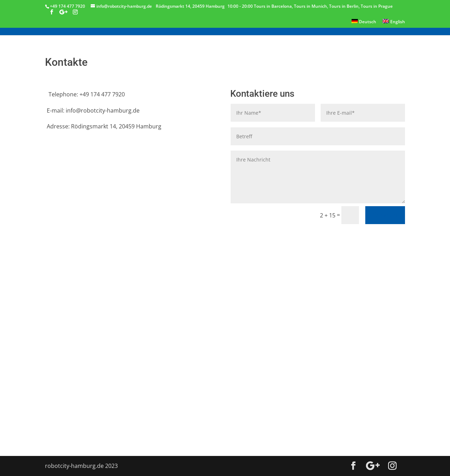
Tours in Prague (377, 6)
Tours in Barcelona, (274, 6)
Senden (385, 215)
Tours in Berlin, (345, 6)
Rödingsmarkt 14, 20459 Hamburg (190, 6)
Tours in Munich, (311, 6)
